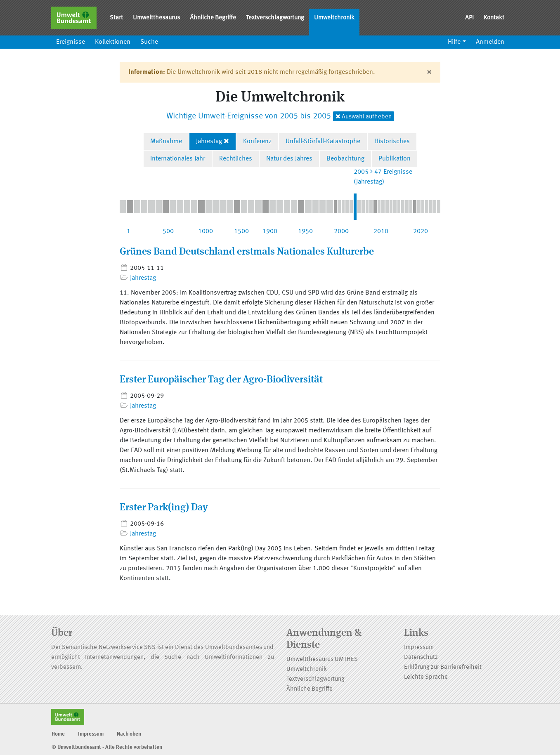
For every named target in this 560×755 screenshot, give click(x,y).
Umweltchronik (334, 18)
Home (58, 734)
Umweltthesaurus (156, 18)
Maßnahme (166, 142)
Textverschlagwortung (275, 18)
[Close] (429, 72)
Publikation (395, 159)
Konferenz (257, 142)
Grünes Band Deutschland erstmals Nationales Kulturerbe (247, 252)
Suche (149, 42)
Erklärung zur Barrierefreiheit (443, 667)
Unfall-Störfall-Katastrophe (323, 142)
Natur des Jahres (289, 159)
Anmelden (490, 42)
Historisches (392, 142)
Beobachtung (345, 159)
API (469, 18)
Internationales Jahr (178, 159)
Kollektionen (113, 42)
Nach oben (129, 734)
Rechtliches (236, 159)
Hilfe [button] (454, 42)
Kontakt (494, 18)
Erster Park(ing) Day (164, 508)
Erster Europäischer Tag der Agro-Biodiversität (221, 380)
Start (116, 18)
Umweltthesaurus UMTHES (322, 659)
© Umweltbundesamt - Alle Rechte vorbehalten (107, 747)
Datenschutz (421, 657)
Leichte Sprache (426, 677)
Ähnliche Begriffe (213, 18)
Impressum (419, 648)
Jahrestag (209, 142)
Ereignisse (71, 42)
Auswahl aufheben (364, 117)
